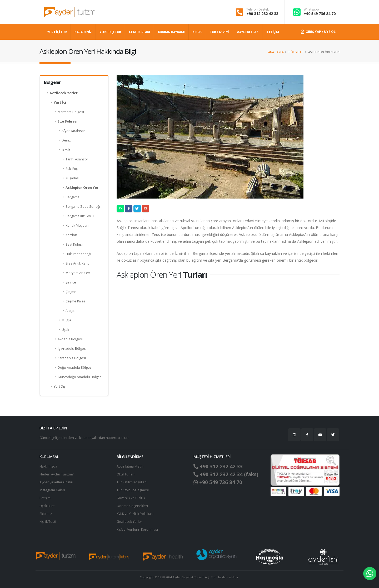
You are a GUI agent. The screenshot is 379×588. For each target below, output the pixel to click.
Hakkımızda (48, 466)
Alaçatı (71, 311)
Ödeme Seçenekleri (132, 506)
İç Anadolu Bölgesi (72, 349)
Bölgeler (296, 52)
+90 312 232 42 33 (262, 14)
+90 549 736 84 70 (320, 14)
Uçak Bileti (47, 506)
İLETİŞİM (273, 32)
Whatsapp (311, 9)
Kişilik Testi (48, 522)
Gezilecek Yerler (64, 93)
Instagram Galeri (52, 490)
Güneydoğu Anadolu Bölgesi (80, 377)
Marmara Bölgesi (71, 112)
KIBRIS (197, 32)
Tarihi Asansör (77, 159)
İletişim (45, 498)
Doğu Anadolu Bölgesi (75, 367)
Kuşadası (73, 178)
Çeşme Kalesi (76, 301)
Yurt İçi (60, 102)
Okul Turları (126, 474)
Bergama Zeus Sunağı (83, 207)
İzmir (66, 150)
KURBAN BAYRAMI (171, 32)
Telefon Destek (258, 9)
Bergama (73, 197)
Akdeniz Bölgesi (70, 339)
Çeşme (71, 292)
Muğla (66, 320)
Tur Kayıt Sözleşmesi (133, 490)
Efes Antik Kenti (78, 263)
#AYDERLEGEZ (248, 32)
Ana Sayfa (276, 52)
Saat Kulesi (74, 244)
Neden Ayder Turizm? (56, 474)
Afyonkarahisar (73, 131)
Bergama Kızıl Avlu (80, 216)
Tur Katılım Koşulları (132, 482)
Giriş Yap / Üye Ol (318, 32)
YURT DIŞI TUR (110, 32)
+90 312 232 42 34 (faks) (226, 474)
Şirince (71, 282)
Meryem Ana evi (78, 273)
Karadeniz (83, 32)
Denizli (67, 140)
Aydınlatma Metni (130, 466)
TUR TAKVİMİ (220, 32)
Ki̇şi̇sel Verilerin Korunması (137, 529)
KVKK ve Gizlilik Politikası (135, 514)
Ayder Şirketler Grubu (56, 482)
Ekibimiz (46, 514)
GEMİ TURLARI (139, 32)
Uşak (65, 330)
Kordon (71, 235)
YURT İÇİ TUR (57, 32)
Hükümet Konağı (78, 254)
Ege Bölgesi (68, 121)
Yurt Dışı (60, 386)
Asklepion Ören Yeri (83, 188)
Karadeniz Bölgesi (72, 358)
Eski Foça (73, 169)
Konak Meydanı (77, 225)
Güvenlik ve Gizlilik (131, 498)
